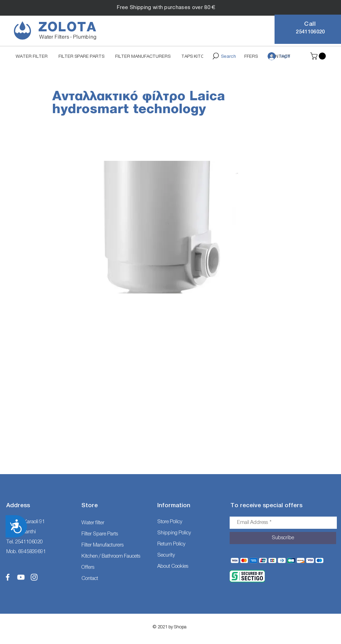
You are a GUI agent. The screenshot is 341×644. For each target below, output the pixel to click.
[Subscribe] (283, 538)
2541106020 (29, 542)
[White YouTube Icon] (21, 577)
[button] (319, 56)
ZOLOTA (68, 27)
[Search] (224, 56)
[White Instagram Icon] (34, 577)
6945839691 (32, 552)
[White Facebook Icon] (8, 577)
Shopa (180, 627)
